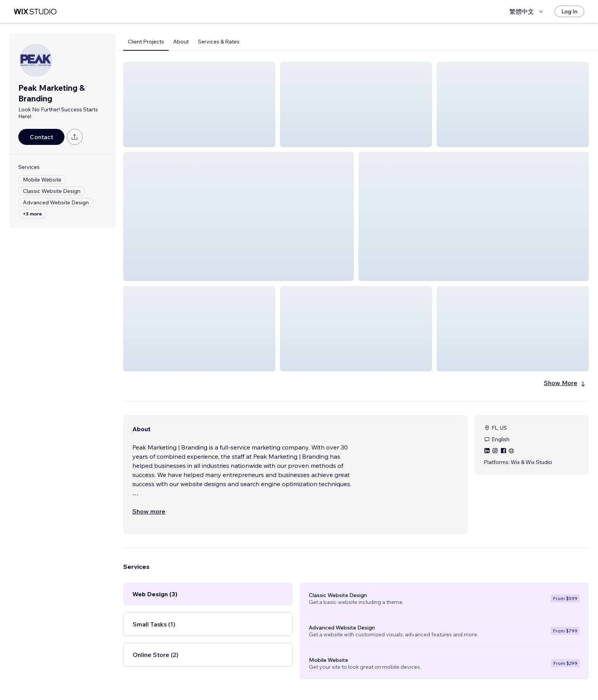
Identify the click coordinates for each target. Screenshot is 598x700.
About (181, 42)
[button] (199, 104)
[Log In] (569, 11)
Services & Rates (219, 42)
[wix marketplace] (35, 12)
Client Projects (146, 42)
